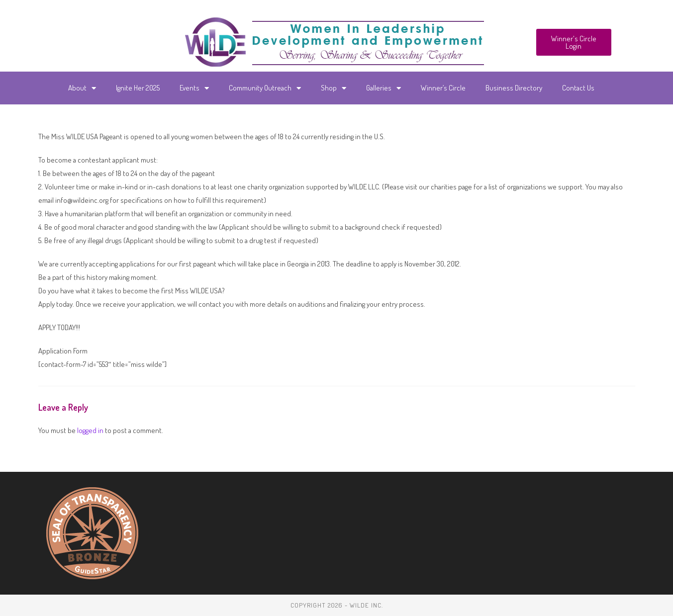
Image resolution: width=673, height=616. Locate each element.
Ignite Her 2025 (138, 88)
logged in (90, 430)
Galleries (384, 88)
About (82, 88)
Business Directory (514, 88)
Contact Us (578, 88)
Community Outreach (265, 88)
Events (194, 88)
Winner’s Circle (443, 88)
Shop (334, 88)
